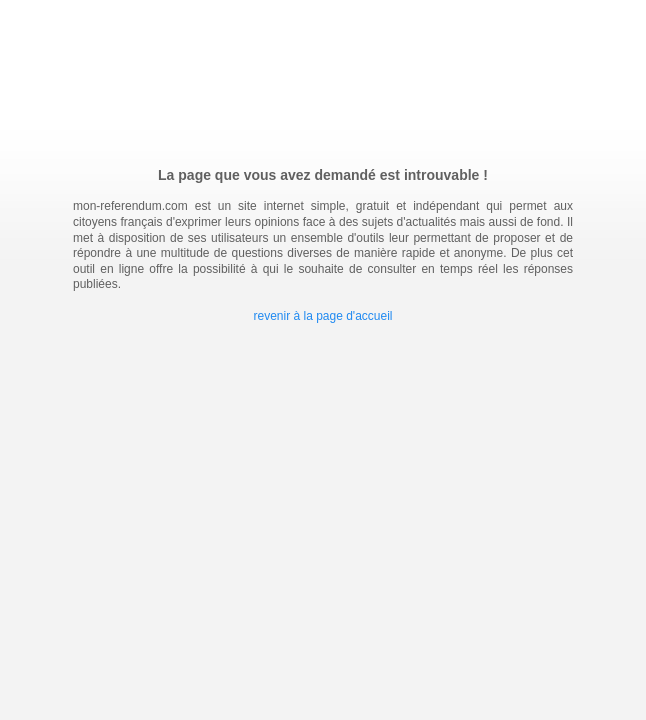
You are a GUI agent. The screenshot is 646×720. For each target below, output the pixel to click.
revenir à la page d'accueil (322, 316)
